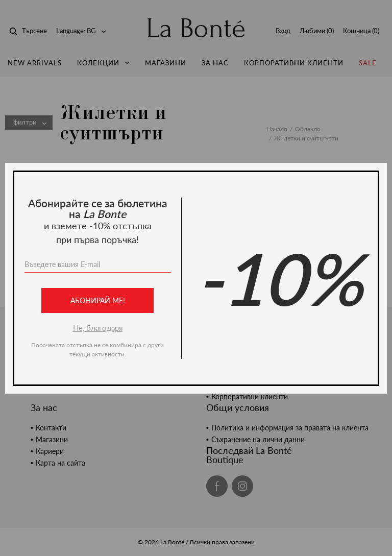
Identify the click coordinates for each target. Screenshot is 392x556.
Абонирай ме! (98, 300)
